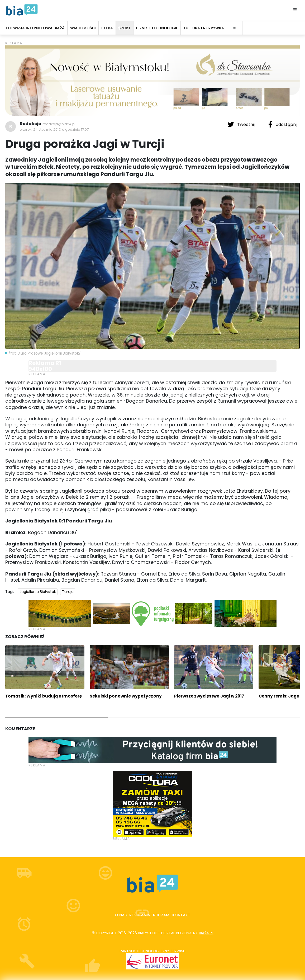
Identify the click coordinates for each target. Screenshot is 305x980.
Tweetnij (242, 124)
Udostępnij (283, 124)
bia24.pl (206, 933)
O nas (121, 915)
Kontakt (181, 915)
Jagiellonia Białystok (38, 592)
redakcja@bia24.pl (59, 124)
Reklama (161, 915)
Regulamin (140, 915)
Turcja (68, 592)
